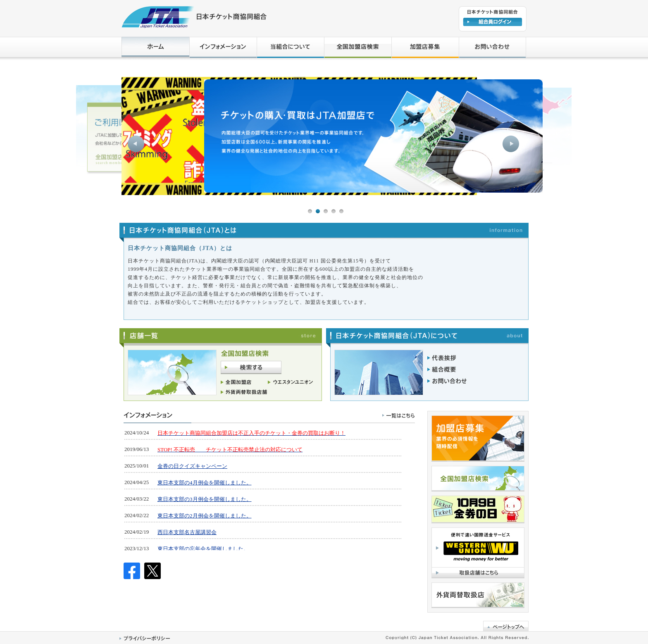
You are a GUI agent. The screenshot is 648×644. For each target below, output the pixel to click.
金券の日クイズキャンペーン (192, 466)
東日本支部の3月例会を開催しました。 (205, 499)
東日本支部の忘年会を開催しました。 (203, 549)
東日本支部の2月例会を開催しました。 (205, 516)
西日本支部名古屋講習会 (187, 532)
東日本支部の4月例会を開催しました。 (205, 483)
